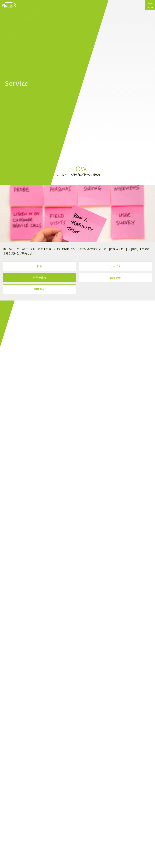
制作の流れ (40, 278)
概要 (40, 266)
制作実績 (116, 278)
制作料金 (40, 289)
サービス (116, 266)
